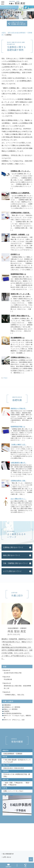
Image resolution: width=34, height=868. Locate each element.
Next (6, 378)
